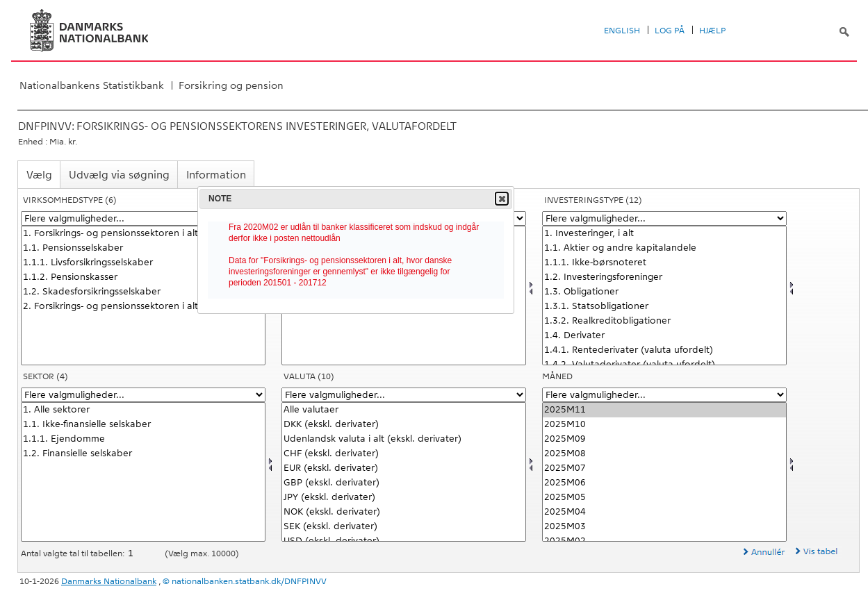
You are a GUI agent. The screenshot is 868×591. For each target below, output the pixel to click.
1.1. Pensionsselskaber (143, 248)
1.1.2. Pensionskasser (143, 277)
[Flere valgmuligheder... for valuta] (404, 395)
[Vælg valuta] (404, 472)
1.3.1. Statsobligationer (664, 307)
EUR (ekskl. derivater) (404, 468)
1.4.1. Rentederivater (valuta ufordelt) (664, 350)
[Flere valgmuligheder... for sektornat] (143, 395)
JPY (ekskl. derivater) (404, 498)
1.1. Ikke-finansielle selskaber (143, 425)
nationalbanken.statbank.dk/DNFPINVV (249, 581)
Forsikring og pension (231, 85)
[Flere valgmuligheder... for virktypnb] (143, 218)
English (622, 31)
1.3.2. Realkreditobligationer (664, 321)
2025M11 (664, 410)
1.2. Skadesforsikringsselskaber (143, 292)
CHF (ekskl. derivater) (404, 454)
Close (501, 199)
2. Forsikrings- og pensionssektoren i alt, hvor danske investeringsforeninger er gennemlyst (143, 307)
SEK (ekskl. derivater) (404, 527)
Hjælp (712, 31)
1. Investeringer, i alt (664, 234)
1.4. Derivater (664, 336)
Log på (670, 31)
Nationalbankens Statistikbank (92, 85)
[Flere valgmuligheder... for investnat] (664, 218)
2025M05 (664, 498)
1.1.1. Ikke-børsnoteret (664, 263)
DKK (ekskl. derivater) (404, 425)
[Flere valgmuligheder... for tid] (664, 395)
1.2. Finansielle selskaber (143, 454)
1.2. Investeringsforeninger (664, 277)
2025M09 (664, 439)
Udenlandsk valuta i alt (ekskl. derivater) (404, 439)
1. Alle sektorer (143, 410)
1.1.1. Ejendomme (143, 439)
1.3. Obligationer (664, 292)
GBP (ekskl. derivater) (404, 483)
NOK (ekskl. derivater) (404, 512)
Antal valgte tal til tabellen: (74, 553)
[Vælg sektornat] (143, 472)
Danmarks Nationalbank (109, 581)
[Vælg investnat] (664, 295)
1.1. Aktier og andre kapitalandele (664, 248)
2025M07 (664, 468)
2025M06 (664, 483)
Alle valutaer (404, 410)
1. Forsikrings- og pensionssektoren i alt (143, 234)
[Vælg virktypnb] (143, 295)
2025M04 (664, 512)
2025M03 (664, 527)
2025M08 (664, 454)
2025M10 (664, 425)
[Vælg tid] (664, 472)
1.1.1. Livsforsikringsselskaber (143, 263)
